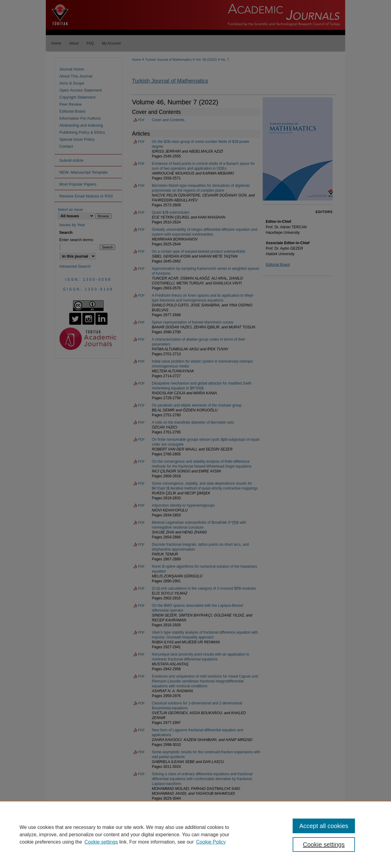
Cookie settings (101, 842)
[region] (195, 834)
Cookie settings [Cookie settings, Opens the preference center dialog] (324, 844)
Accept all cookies (324, 826)
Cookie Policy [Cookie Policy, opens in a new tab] (211, 842)
